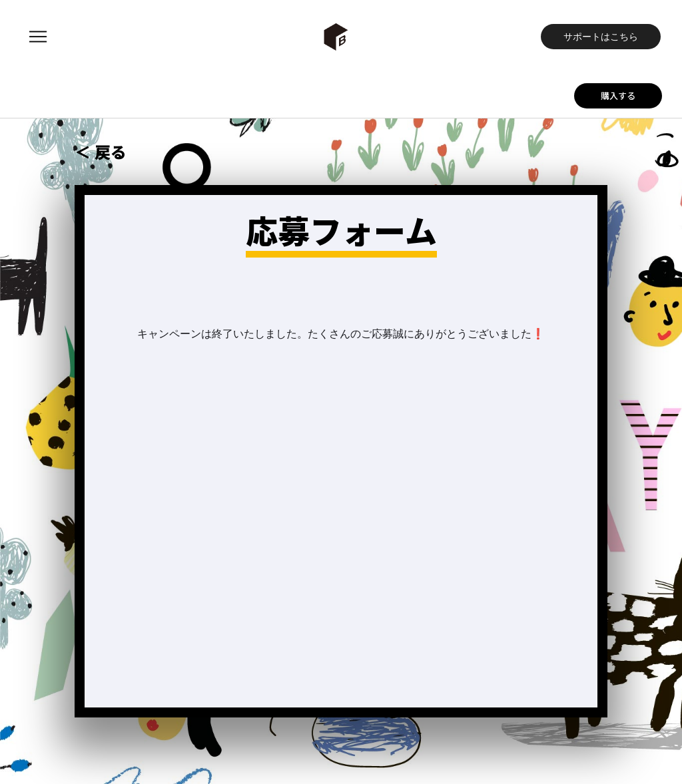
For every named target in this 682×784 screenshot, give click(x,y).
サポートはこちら (601, 36)
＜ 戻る (101, 151)
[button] (38, 37)
